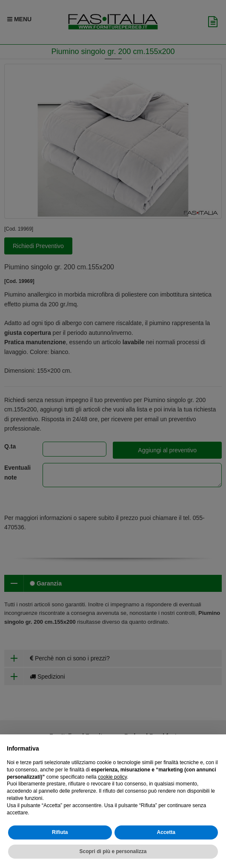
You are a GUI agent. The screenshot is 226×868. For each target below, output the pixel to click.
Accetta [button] (166, 832)
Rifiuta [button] (60, 832)
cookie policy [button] (112, 777)
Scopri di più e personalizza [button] (113, 851)
